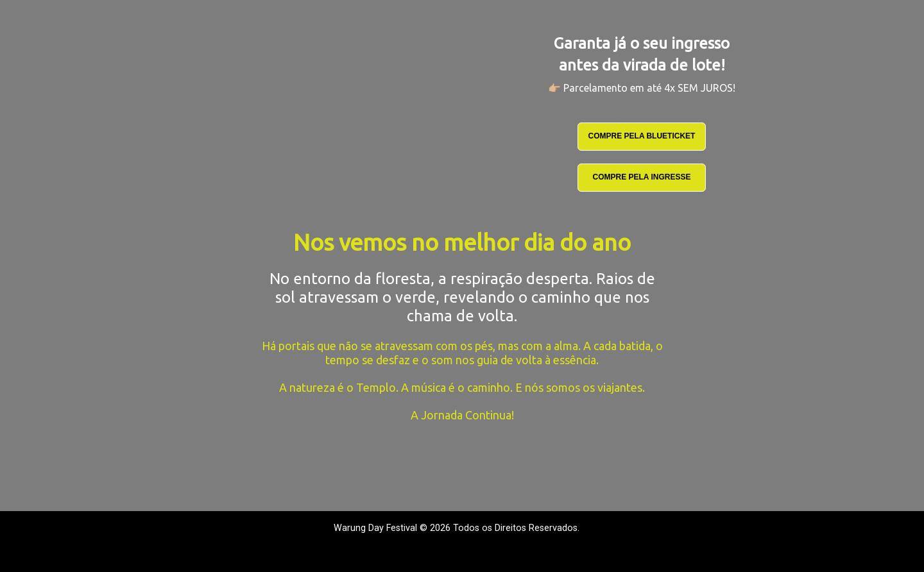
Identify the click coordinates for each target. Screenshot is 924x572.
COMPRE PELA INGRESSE (642, 177)
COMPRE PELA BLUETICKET (642, 136)
